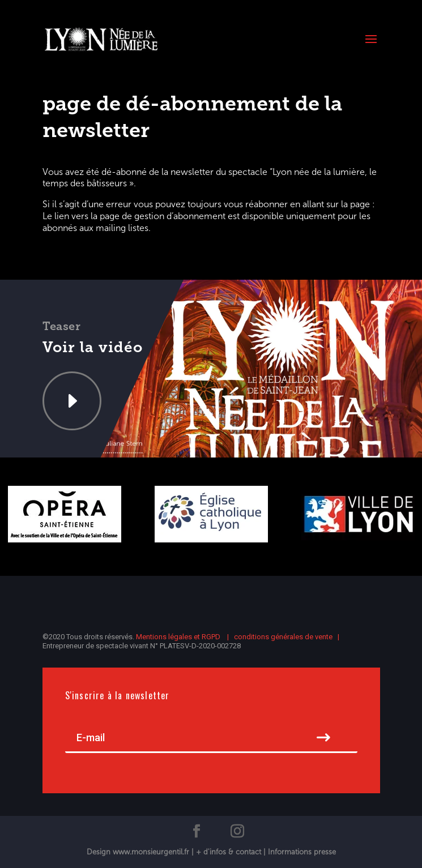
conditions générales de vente (283, 637)
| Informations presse (300, 852)
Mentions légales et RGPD (179, 637)
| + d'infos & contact (227, 852)
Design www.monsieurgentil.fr (139, 852)
